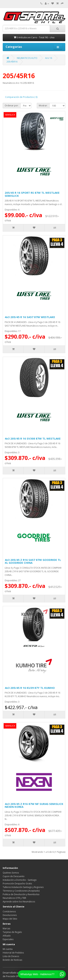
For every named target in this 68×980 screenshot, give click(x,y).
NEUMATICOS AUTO (27, 58)
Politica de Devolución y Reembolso (21, 894)
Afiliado (7, 936)
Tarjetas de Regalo (12, 932)
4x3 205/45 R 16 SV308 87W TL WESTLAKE (33, 438)
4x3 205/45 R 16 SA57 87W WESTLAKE (30, 317)
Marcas (6, 928)
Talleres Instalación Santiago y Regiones (23, 887)
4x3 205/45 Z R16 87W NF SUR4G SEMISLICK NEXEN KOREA (34, 805)
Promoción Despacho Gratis (17, 884)
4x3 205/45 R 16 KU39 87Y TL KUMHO (30, 688)
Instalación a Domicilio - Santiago (20, 880)
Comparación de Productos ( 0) (21, 97)
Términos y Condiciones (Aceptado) (21, 891)
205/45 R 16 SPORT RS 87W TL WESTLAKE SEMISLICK (32, 194)
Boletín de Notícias (12, 960)
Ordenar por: (12, 106)
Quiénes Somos (11, 873)
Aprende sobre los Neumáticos (19, 902)
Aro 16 (49, 58)
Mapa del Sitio (10, 919)
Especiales (8, 939)
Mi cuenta (8, 949)
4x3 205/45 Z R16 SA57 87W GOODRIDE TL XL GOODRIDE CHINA (33, 561)
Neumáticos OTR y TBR (14, 898)
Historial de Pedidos (13, 953)
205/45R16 (12, 62)
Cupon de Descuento (14, 876)
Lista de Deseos (11, 956)
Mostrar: (43, 106)
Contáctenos (9, 911)
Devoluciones (10, 915)
